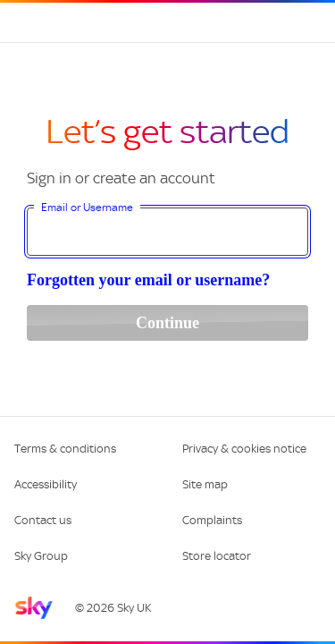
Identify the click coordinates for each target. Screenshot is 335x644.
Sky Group (41, 556)
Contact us (43, 520)
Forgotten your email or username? (148, 280)
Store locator (217, 556)
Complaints (212, 520)
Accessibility (46, 484)
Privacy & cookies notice (244, 449)
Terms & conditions (65, 449)
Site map (205, 484)
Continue (167, 323)
